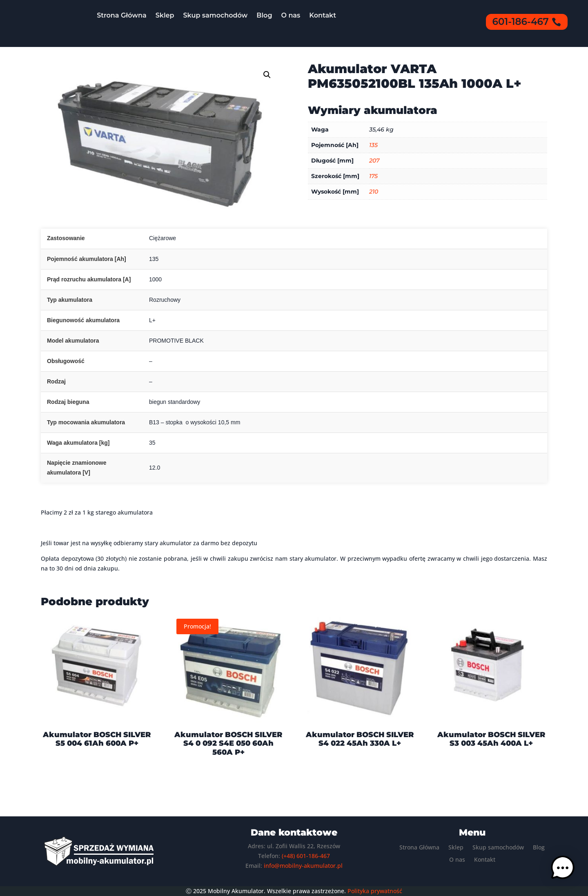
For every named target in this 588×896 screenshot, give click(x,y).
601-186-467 (521, 22)
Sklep (165, 15)
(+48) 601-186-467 (306, 856)
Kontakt (323, 15)
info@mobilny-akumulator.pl (303, 866)
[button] (267, 75)
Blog (264, 15)
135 (373, 145)
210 (374, 192)
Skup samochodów (216, 15)
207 (374, 160)
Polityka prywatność (375, 891)
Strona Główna (122, 15)
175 (373, 176)
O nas (291, 15)
